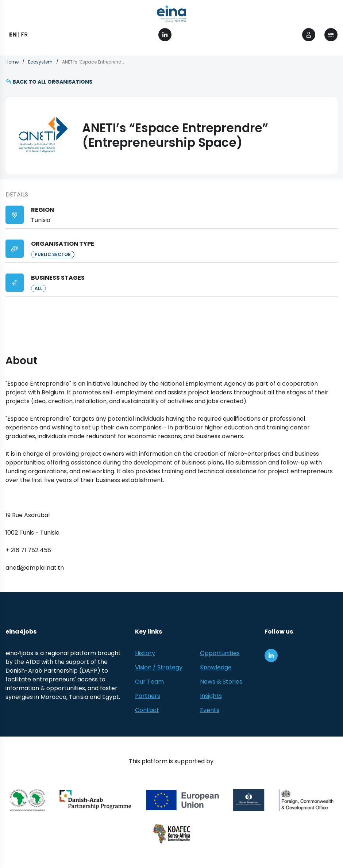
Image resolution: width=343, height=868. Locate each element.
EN (13, 35)
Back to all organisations (52, 82)
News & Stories (221, 682)
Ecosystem (40, 62)
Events (210, 710)
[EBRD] (249, 800)
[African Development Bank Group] (27, 800)
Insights (211, 696)
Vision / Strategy (159, 667)
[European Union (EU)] (182, 800)
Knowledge (216, 667)
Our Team (149, 682)
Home (12, 62)
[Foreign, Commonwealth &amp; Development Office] (306, 800)
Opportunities (220, 653)
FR (24, 35)
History (145, 653)
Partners (148, 696)
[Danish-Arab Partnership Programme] (96, 800)
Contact (147, 710)
